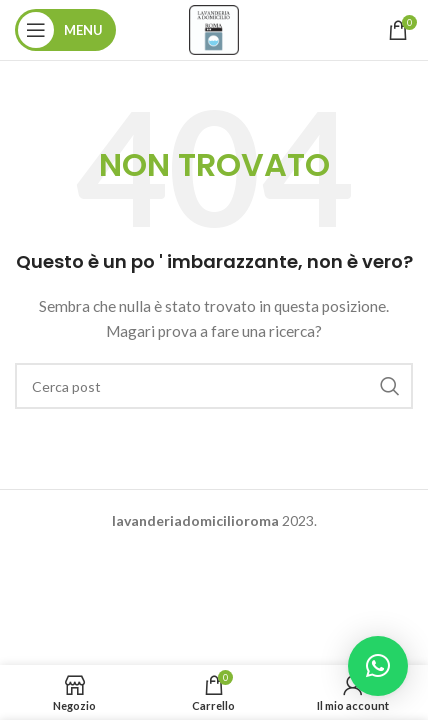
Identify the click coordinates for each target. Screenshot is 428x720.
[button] (378, 666)
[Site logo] (214, 28)
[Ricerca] (214, 386)
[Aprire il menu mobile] (65, 30)
